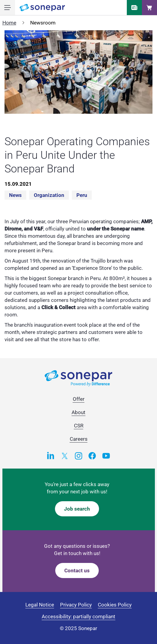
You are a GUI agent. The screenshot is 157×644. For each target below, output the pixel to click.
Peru (82, 195)
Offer (79, 399)
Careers (79, 439)
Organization (49, 195)
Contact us (77, 570)
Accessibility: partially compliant (78, 616)
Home (9, 23)
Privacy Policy (76, 605)
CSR (79, 426)
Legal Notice (40, 605)
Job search (77, 509)
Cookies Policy (115, 605)
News (15, 195)
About (78, 412)
